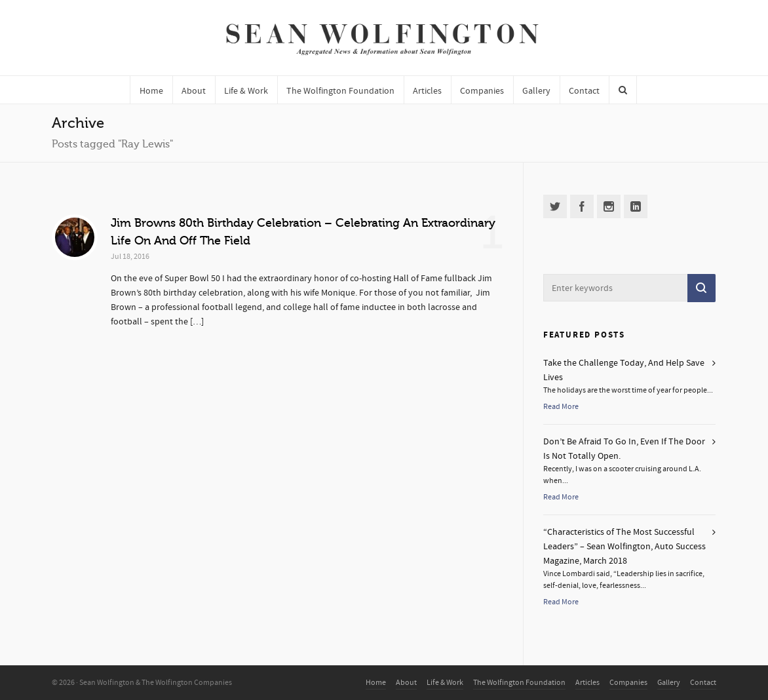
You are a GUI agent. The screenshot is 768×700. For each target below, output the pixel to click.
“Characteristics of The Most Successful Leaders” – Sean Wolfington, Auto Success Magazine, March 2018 (624, 547)
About (406, 683)
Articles (587, 683)
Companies (628, 683)
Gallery (669, 683)
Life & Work (445, 683)
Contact (703, 683)
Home (376, 683)
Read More (561, 407)
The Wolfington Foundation (519, 683)
